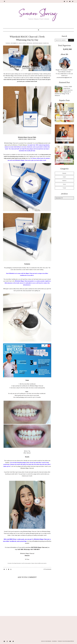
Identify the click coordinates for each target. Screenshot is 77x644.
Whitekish (29, 43)
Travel (64, 188)
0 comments (47, 569)
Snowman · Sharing (51, 641)
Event (64, 177)
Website (27, 556)
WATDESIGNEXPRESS (68, 641)
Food (64, 184)
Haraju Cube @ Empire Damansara (65, 118)
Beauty (64, 173)
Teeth (24, 43)
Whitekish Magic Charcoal (41, 43)
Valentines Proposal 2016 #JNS (65, 139)
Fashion (64, 181)
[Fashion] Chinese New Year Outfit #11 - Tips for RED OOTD (65, 161)
